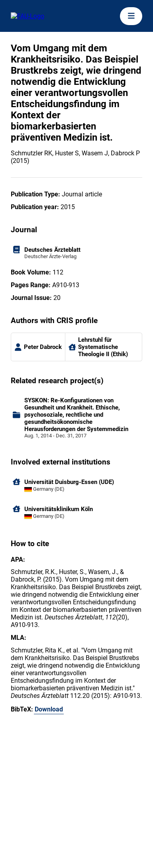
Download (49, 709)
